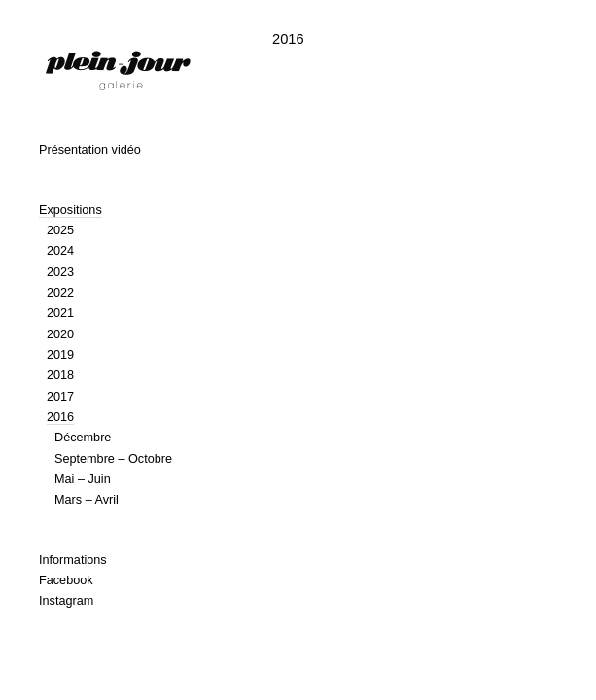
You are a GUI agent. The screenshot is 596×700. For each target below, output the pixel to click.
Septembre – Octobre (113, 459)
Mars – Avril (87, 500)
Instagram (66, 601)
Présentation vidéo (90, 150)
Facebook (66, 580)
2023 (60, 272)
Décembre (83, 437)
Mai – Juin (83, 479)
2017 (60, 397)
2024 (60, 251)
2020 (60, 334)
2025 (60, 230)
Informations (73, 560)
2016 (60, 417)
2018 (60, 375)
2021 (60, 313)
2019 (60, 355)
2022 (60, 293)
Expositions (70, 210)
